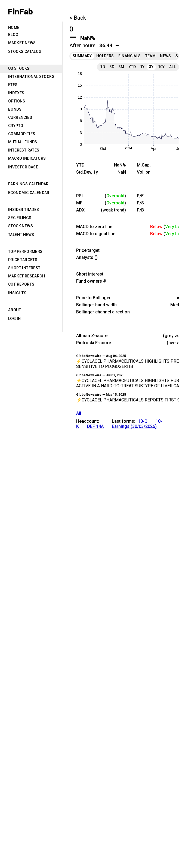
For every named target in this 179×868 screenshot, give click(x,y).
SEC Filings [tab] (20, 218)
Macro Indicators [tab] (27, 158)
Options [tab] (17, 101)
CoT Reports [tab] (21, 284)
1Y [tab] (142, 67)
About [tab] (15, 310)
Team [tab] (151, 56)
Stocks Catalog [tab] (25, 52)
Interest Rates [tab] (24, 150)
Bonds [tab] (15, 109)
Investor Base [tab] (23, 167)
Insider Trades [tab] (24, 210)
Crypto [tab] (16, 126)
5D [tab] (112, 67)
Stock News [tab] (21, 226)
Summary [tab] (82, 56)
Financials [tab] (130, 56)
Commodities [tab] (22, 134)
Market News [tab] (22, 43)
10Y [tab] (161, 67)
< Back (78, 18)
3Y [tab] (151, 67)
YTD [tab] (132, 67)
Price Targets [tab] (23, 260)
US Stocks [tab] (19, 68)
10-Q (143, 421)
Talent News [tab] (21, 235)
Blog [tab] (13, 35)
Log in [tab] (14, 319)
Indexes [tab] (16, 93)
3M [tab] (121, 67)
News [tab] (166, 56)
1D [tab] (103, 67)
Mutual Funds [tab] (23, 142)
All (79, 413)
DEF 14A (95, 426)
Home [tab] (14, 28)
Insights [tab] (17, 293)
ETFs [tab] (13, 85)
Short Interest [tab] (24, 268)
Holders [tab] (105, 56)
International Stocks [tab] (31, 77)
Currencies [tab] (20, 117)
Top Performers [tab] (25, 252)
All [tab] (172, 67)
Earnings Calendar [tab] (28, 184)
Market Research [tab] (27, 276)
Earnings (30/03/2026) (134, 426)
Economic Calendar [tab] (29, 193)
